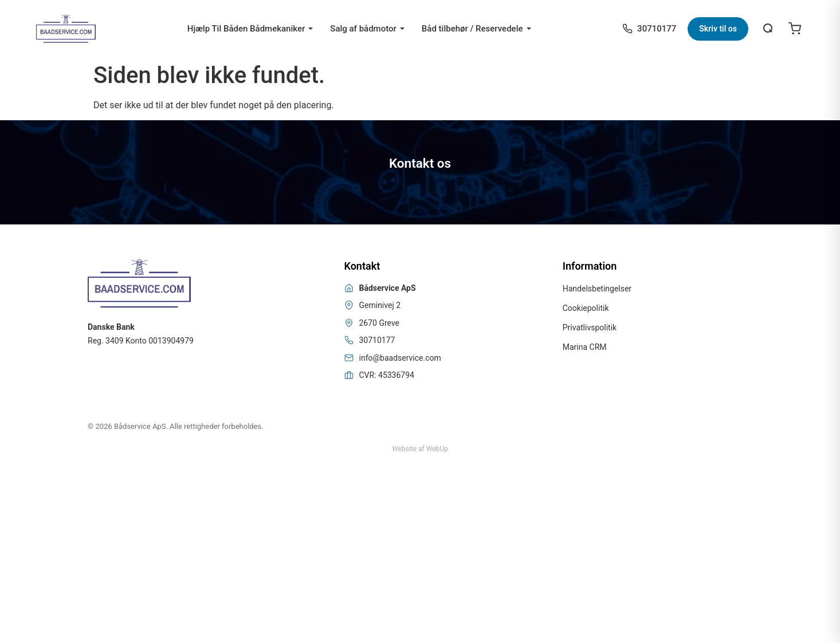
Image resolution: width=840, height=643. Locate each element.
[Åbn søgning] (768, 29)
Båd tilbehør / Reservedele (472, 29)
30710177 (377, 340)
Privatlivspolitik (590, 328)
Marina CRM (585, 347)
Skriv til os (718, 29)
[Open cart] (795, 29)
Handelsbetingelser (597, 289)
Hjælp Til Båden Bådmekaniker (246, 29)
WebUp (437, 449)
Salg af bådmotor (363, 29)
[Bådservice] (66, 29)
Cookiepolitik (586, 308)
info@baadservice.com (400, 358)
